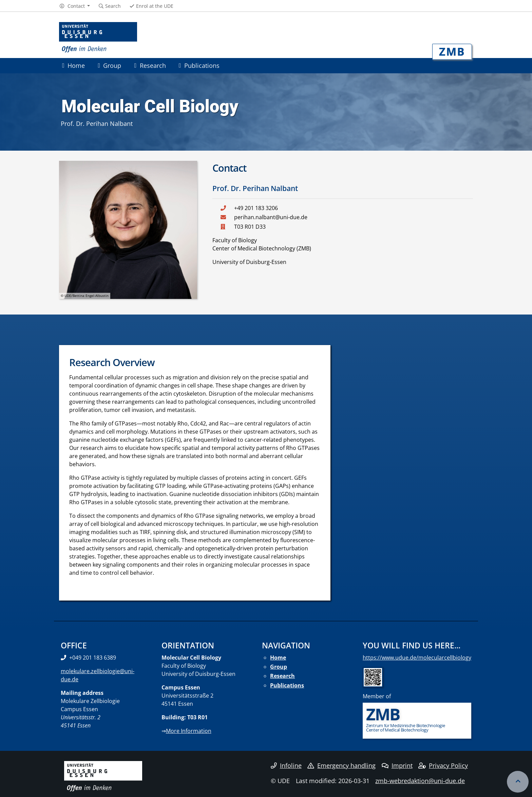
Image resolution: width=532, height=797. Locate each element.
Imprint (397, 765)
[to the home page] (98, 37)
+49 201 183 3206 (256, 208)
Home (73, 65)
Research (150, 65)
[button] (74, 6)
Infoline (286, 765)
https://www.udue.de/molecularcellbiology (417, 658)
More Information (189, 731)
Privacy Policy (443, 765)
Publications (199, 65)
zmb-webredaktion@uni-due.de (420, 781)
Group (109, 65)
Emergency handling (341, 765)
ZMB (452, 51)
